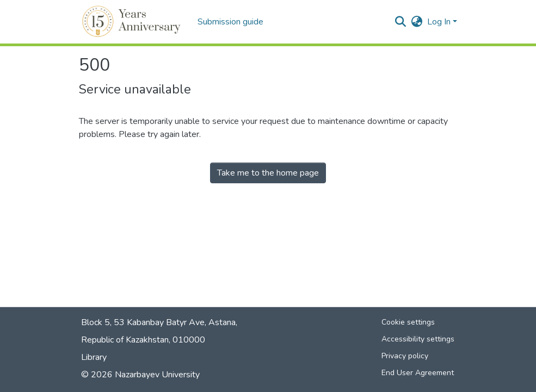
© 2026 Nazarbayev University (140, 375)
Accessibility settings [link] (418, 339)
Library (94, 357)
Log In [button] (440, 22)
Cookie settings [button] (408, 322)
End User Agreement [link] (418, 373)
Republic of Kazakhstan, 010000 (143, 340)
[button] (133, 22)
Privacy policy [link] (405, 356)
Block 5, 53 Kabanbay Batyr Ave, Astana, (159, 322)
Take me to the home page (268, 173)
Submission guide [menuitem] (230, 22)
